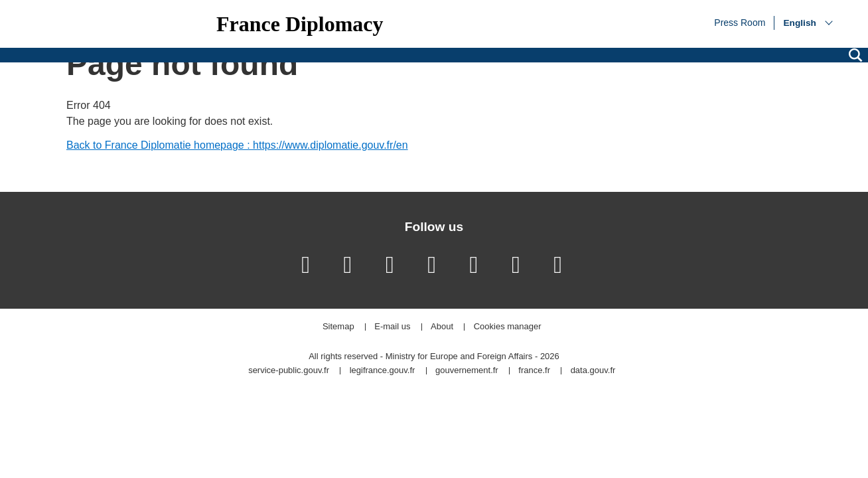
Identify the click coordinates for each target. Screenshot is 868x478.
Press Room (740, 22)
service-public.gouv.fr (289, 371)
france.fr (534, 371)
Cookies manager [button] (508, 327)
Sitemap (338, 327)
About (442, 327)
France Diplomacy (300, 24)
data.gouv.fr (593, 371)
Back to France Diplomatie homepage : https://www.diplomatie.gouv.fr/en (237, 145)
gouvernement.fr (467, 371)
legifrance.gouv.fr (383, 371)
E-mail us (392, 327)
